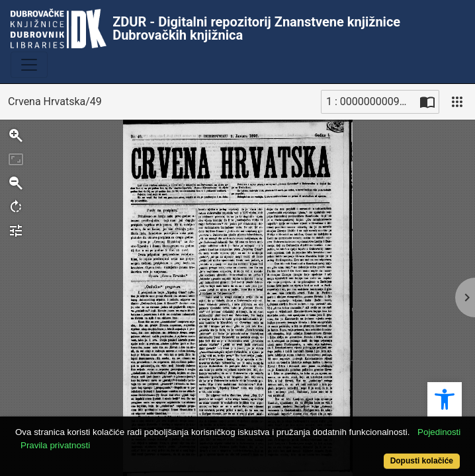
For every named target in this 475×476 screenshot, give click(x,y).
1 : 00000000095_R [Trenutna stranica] (371, 101)
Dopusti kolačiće (422, 461)
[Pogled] (457, 102)
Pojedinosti (439, 432)
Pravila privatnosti (55, 445)
